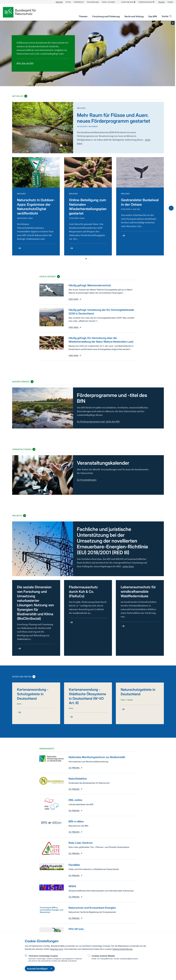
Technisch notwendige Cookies (43, 956)
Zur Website (76, 768)
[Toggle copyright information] (173, 23)
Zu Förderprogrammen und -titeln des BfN (98, 422)
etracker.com (57, 949)
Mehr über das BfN (25, 63)
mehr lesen (75, 299)
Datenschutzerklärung (122, 949)
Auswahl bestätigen (40, 969)
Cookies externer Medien (103, 956)
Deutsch (162, 2)
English (170, 2)
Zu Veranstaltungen (87, 480)
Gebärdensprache (147, 2)
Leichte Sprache (128, 2)
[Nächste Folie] (171, 208)
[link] (83, 16)
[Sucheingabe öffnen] (167, 16)
